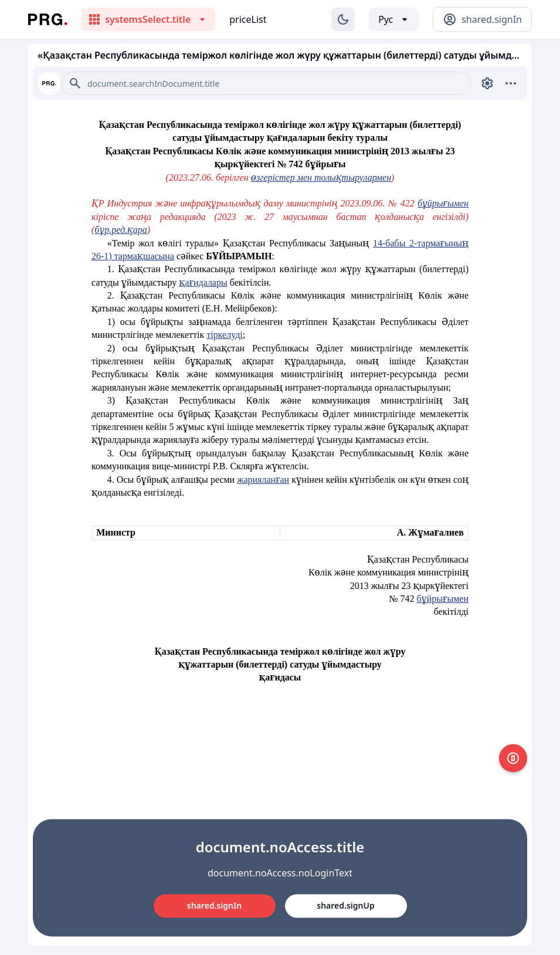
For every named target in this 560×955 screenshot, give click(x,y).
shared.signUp (345, 905)
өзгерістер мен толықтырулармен (321, 177)
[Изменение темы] (343, 19)
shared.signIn (214, 905)
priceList (248, 19)
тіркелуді (224, 335)
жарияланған (263, 480)
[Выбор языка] (394, 19)
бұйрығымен (443, 203)
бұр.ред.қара (121, 230)
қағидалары (203, 282)
